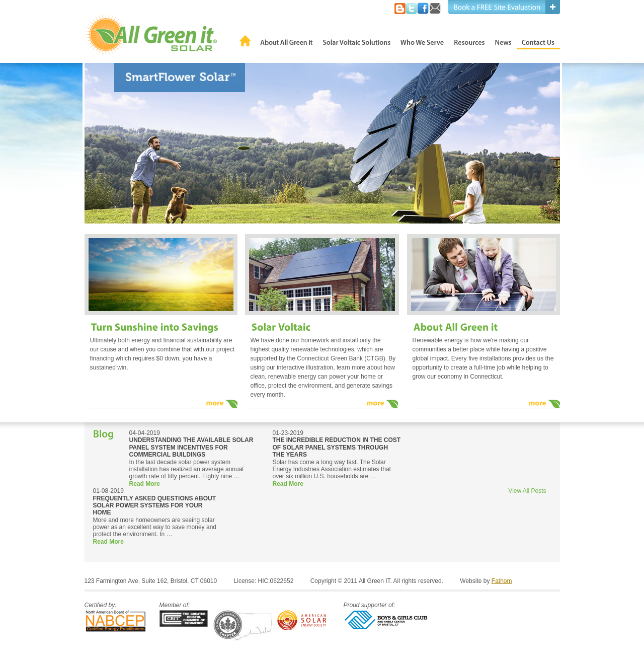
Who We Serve (422, 41)
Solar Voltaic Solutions (357, 41)
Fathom (502, 581)
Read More (145, 484)
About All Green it (286, 41)
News (503, 41)
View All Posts (527, 491)
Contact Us (538, 41)
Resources (469, 41)
